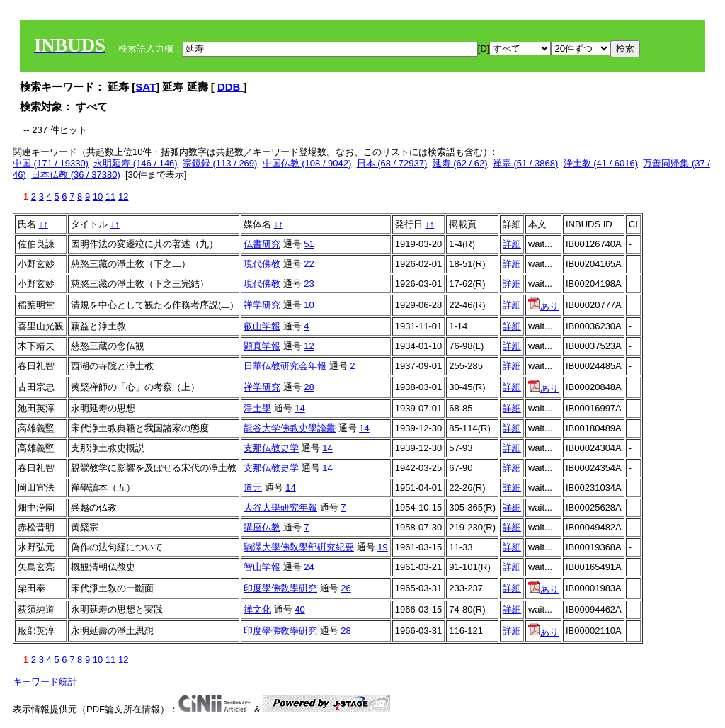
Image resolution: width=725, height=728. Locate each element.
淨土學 (257, 408)
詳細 (512, 244)
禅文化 (257, 609)
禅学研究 (262, 305)
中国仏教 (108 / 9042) (307, 163)
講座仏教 (262, 527)
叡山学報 (262, 326)
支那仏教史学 (271, 448)
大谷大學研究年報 (280, 507)
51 (309, 244)
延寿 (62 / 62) (460, 163)
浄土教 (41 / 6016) (601, 163)
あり (543, 306)
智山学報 (262, 567)
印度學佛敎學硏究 (280, 588)
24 (309, 567)
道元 (253, 488)
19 (382, 547)
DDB (230, 87)
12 (123, 197)
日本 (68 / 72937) (392, 163)
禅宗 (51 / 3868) (526, 163)
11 (110, 197)
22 (309, 264)
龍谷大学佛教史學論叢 (290, 428)
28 (309, 387)
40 (299, 609)
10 (98, 197)
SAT (145, 87)
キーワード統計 (45, 682)
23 (309, 284)
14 (299, 408)
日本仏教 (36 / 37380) (76, 175)
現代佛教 (262, 264)
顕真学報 (262, 346)
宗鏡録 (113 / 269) (220, 163)
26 (346, 588)
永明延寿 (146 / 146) (136, 163)
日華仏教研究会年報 (285, 366)
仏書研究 (262, 244)
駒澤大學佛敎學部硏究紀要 (299, 547)
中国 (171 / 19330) (51, 163)
